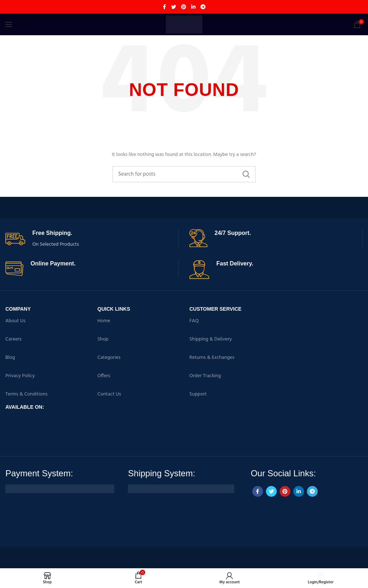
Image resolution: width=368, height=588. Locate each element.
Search (246, 174)
